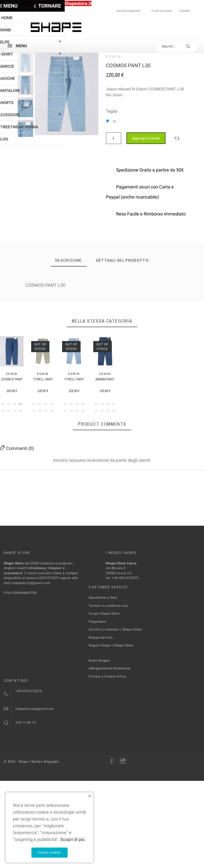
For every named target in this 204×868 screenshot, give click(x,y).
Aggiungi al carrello (146, 138)
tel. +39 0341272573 (122, 606)
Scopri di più (72, 839)
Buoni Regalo (99, 689)
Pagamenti (97, 650)
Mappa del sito (101, 666)
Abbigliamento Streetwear (110, 697)
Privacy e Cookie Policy (107, 705)
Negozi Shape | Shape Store (111, 674)
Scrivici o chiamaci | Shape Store (115, 658)
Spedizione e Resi (103, 626)
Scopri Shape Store (104, 642)
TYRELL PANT (76, 407)
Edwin (114, 57)
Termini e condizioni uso (108, 634)
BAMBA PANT (181, 407)
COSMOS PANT (23, 407)
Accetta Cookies (50, 853)
